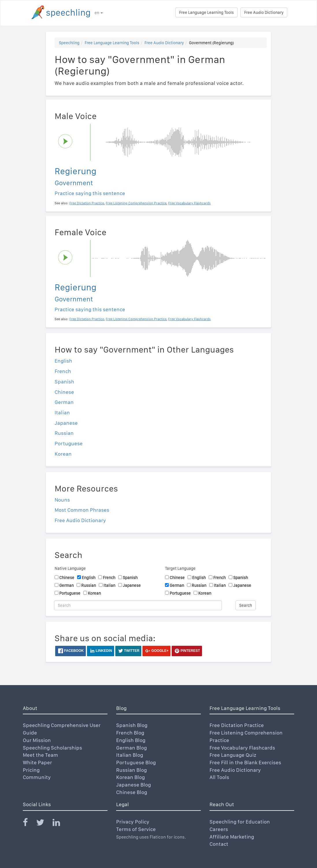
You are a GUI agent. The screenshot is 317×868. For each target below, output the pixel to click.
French (63, 371)
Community (37, 777)
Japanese (66, 423)
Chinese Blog (132, 792)
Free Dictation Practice (237, 725)
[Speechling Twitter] (44, 824)
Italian (62, 412)
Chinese (64, 392)
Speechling (69, 43)
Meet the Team (40, 755)
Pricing (31, 770)
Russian (64, 433)
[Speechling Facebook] (29, 824)
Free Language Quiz (233, 755)
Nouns (62, 500)
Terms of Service (136, 829)
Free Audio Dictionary (264, 12)
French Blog (130, 733)
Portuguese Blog (136, 762)
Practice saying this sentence (90, 193)
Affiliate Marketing (232, 837)
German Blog (131, 748)
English (63, 361)
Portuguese (69, 443)
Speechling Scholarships (52, 748)
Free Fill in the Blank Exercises (245, 762)
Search (246, 605)
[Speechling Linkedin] (60, 824)
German (64, 402)
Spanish (64, 382)
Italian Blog (130, 755)
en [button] (99, 13)
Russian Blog (131, 770)
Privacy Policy (133, 822)
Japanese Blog (134, 785)
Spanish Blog (132, 725)
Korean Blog (130, 777)
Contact (219, 844)
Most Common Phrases (82, 510)
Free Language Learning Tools (206, 12)
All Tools (219, 777)
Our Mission (37, 740)
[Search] (138, 605)
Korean (63, 454)
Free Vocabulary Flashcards (242, 748)
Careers (219, 829)
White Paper (37, 762)
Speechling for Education (240, 822)
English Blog (131, 740)
